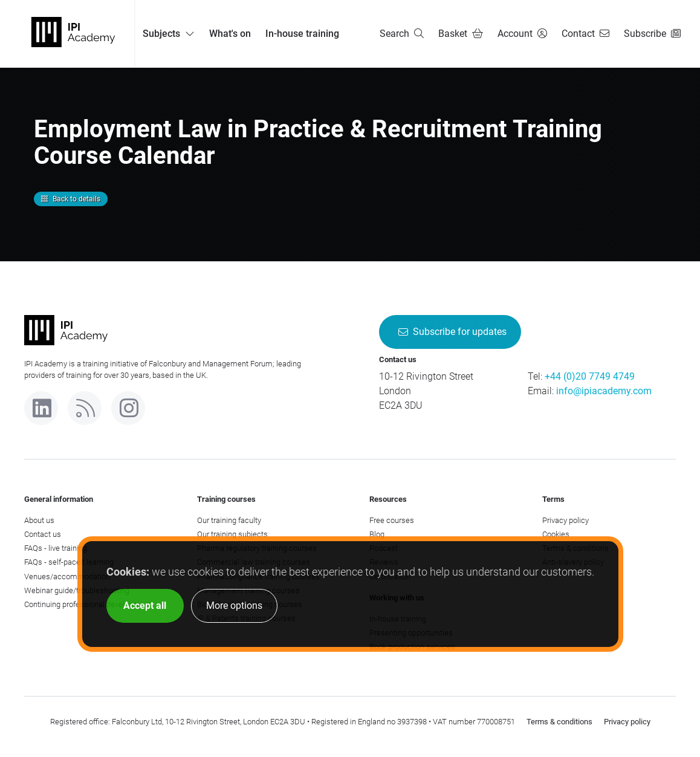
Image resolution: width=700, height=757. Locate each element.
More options (234, 606)
